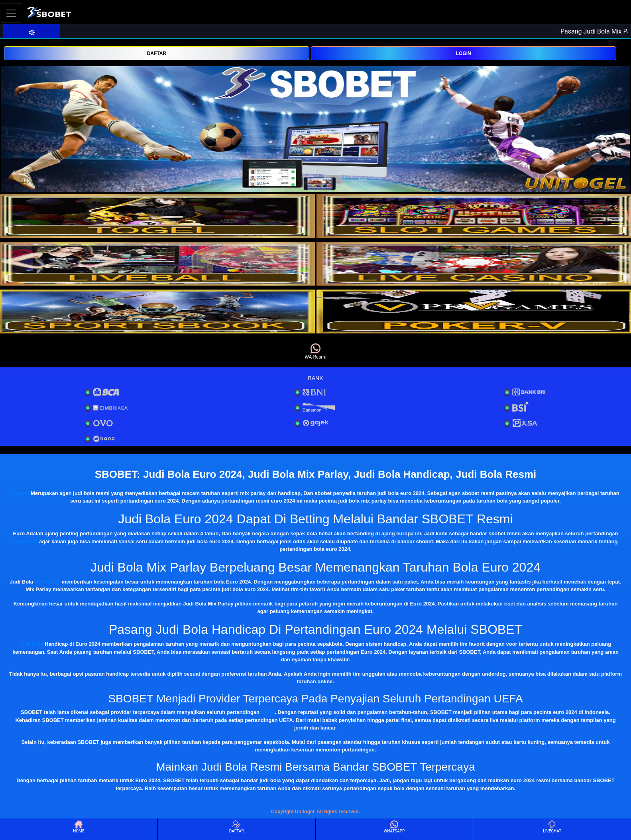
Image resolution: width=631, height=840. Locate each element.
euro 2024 (26, 541)
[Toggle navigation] (11, 13)
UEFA (268, 712)
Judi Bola (32, 644)
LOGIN (464, 53)
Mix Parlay (47, 582)
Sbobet (20, 493)
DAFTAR (157, 53)
